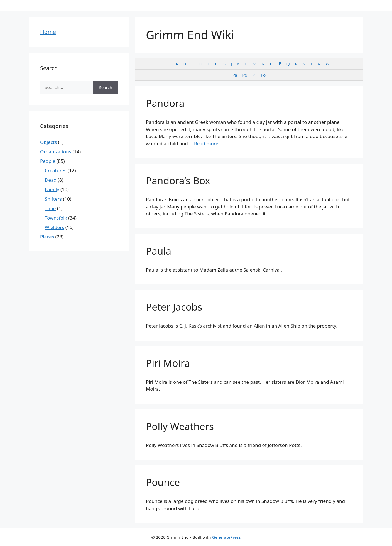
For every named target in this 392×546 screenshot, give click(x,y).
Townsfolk (56, 218)
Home (48, 32)
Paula (159, 251)
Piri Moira (168, 363)
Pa (235, 75)
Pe (244, 75)
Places (47, 237)
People (48, 161)
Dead (51, 180)
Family (52, 189)
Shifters (53, 199)
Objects (48, 142)
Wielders (54, 227)
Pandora (165, 103)
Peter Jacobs (174, 307)
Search (106, 87)
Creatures (56, 170)
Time (50, 208)
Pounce (163, 482)
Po (263, 75)
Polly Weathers (180, 426)
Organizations (56, 152)
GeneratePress (226, 537)
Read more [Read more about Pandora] (206, 143)
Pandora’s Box (178, 180)
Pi (254, 75)
